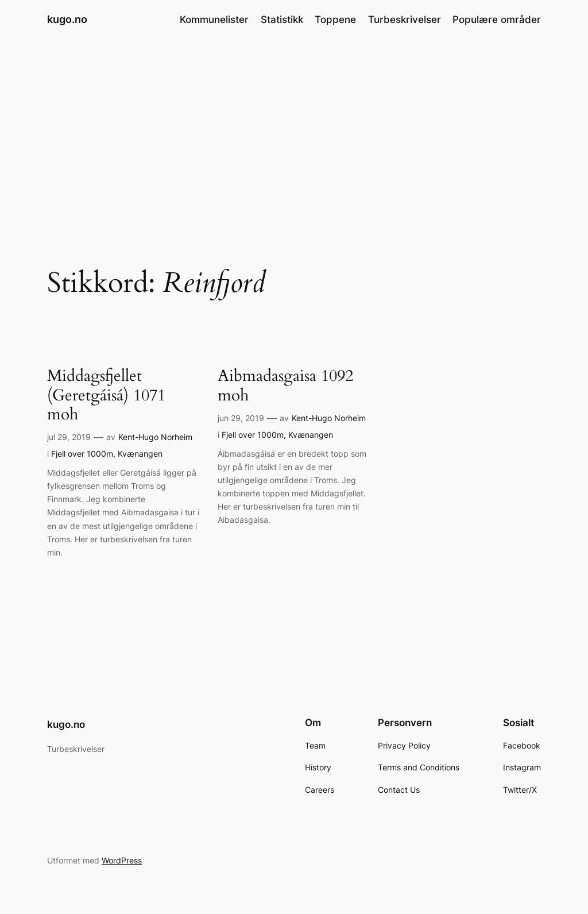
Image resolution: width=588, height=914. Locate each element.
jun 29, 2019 (241, 418)
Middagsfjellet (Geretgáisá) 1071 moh (106, 395)
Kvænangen (140, 454)
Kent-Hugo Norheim (155, 437)
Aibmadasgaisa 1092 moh (285, 385)
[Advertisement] (294, 130)
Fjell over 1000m (82, 454)
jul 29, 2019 (69, 437)
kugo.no (67, 19)
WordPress (122, 860)
